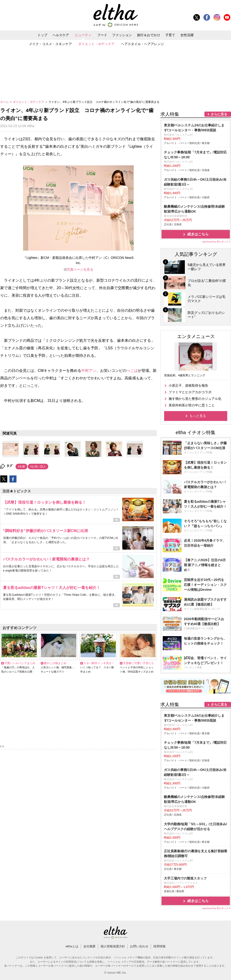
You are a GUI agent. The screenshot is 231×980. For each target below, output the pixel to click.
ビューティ (83, 35)
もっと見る (198, 416)
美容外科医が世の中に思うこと (192, 405)
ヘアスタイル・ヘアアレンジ (142, 44)
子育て (170, 35)
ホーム (5, 102)
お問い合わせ (139, 946)
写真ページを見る (80, 269)
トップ (42, 35)
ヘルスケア (61, 35)
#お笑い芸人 (38, 467)
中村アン (89, 371)
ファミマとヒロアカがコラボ (190, 392)
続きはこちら (198, 234)
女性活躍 (187, 35)
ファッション (122, 35)
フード (102, 35)
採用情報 (159, 946)
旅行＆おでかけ (149, 35)
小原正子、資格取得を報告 (188, 385)
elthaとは (72, 946)
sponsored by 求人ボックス (217, 242)
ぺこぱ (132, 371)
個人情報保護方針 (113, 946)
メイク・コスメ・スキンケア (50, 44)
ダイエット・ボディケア (96, 44)
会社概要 (89, 946)
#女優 (22, 467)
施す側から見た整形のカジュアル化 (195, 399)
